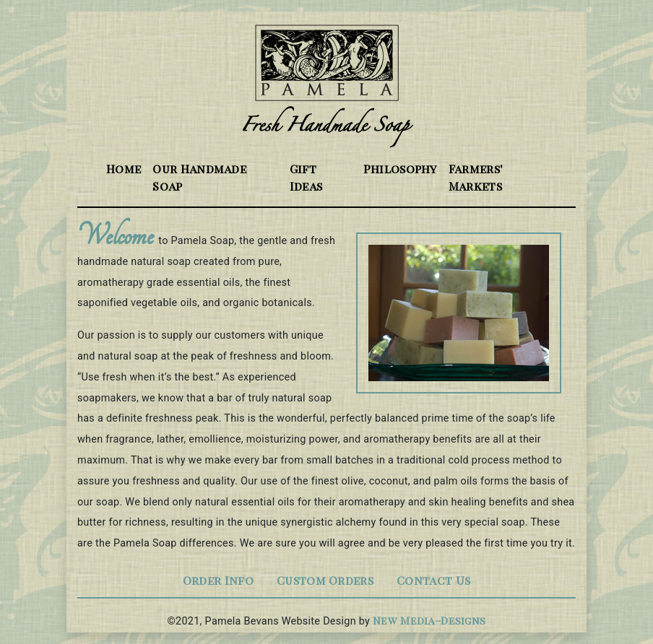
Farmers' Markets (476, 177)
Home (126, 168)
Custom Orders (325, 580)
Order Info (218, 580)
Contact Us (433, 580)
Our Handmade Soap (199, 177)
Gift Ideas (306, 177)
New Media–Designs (429, 620)
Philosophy (400, 169)
